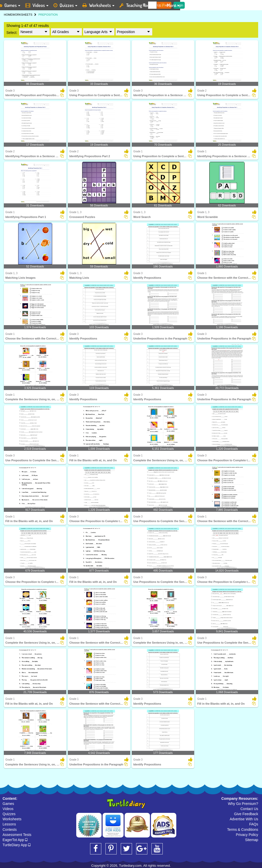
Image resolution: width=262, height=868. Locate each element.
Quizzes (9, 814)
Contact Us (249, 809)
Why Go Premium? (243, 804)
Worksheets (12, 819)
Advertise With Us (244, 819)
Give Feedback (246, 814)
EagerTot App (15, 840)
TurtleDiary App (17, 845)
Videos (8, 809)
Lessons (9, 824)
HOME (8, 15)
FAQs (254, 824)
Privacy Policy (247, 835)
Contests (10, 830)
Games (8, 804)
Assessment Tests (17, 835)
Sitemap (252, 840)
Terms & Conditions (243, 830)
